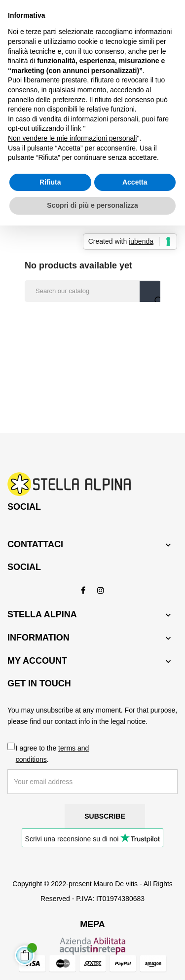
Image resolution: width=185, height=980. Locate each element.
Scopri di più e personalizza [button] (92, 205)
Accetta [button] (135, 182)
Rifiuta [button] (50, 182)
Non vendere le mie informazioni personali (72, 138)
